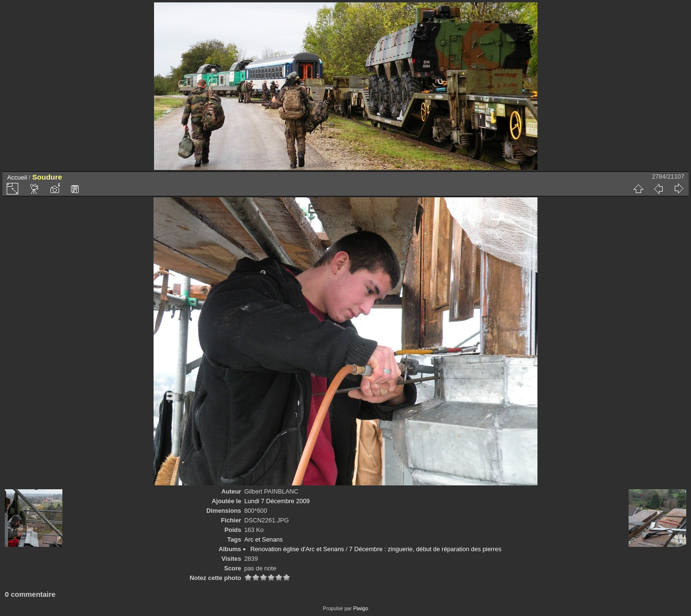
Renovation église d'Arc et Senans (297, 549)
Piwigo (361, 608)
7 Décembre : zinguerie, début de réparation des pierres (425, 549)
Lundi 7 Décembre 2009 (277, 501)
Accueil (17, 177)
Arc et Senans (263, 539)
